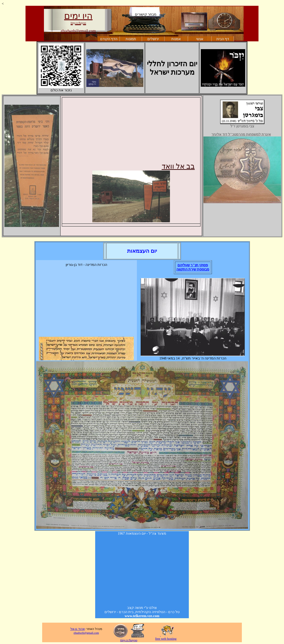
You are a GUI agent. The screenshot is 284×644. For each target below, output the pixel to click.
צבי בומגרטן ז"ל (242, 124)
